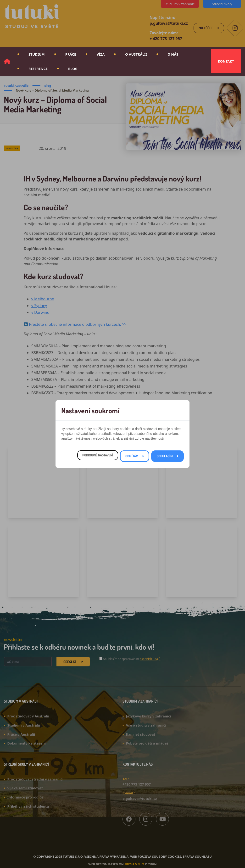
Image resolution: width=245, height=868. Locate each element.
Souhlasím (165, 456)
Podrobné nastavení (98, 455)
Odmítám (132, 456)
